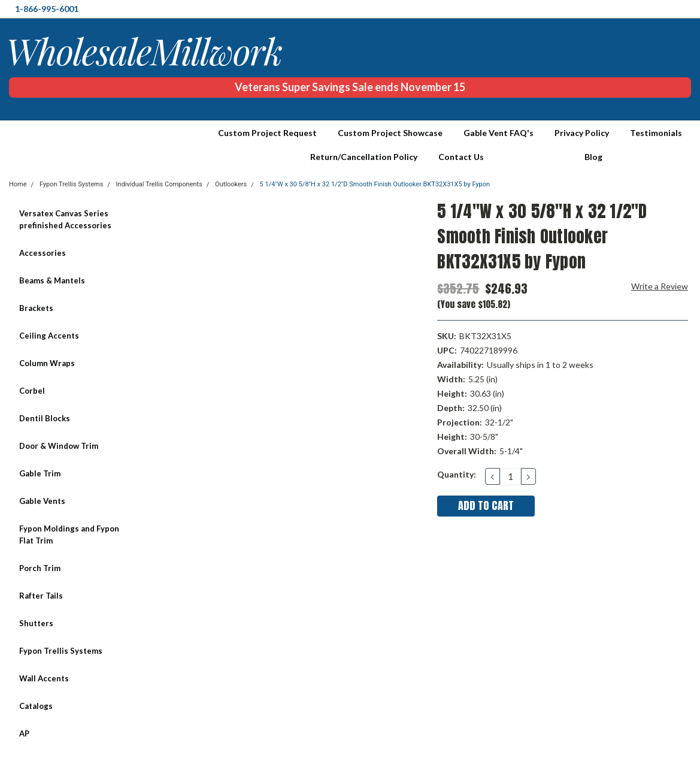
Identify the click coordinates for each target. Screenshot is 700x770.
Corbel (32, 391)
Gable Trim (40, 473)
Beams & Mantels (52, 280)
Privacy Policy (582, 133)
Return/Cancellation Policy (364, 157)
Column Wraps (47, 363)
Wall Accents (44, 678)
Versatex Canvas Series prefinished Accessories (65, 219)
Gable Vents (42, 501)
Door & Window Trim (59, 446)
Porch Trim (40, 568)
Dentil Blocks (45, 418)
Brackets (36, 308)
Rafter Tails (41, 596)
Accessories (43, 253)
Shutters (36, 623)
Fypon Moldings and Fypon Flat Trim (69, 535)
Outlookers (231, 184)
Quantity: (457, 474)
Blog (593, 157)
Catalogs (36, 706)
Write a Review (660, 286)
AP (24, 733)
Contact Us (461, 157)
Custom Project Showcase (390, 133)
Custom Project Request (267, 133)
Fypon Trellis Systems (61, 651)
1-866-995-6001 (47, 9)
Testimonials (656, 133)
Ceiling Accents (49, 336)
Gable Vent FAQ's (499, 133)
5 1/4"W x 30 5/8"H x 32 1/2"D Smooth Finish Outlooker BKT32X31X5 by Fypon (375, 184)
